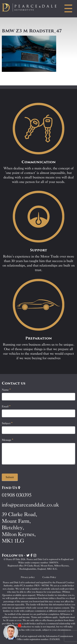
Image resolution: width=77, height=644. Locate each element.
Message (8, 440)
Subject (7, 423)
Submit (10, 477)
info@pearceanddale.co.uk (30, 505)
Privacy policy (28, 577)
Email (6, 406)
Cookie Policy (49, 577)
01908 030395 (17, 495)
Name (6, 390)
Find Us (11, 488)
